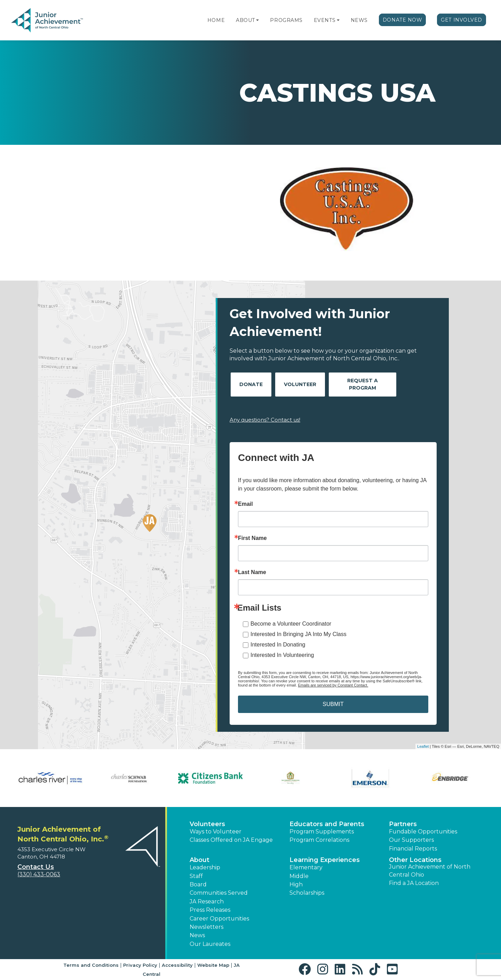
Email (245, 504)
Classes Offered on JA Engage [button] (231, 840)
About (245, 20)
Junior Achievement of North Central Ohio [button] (430, 871)
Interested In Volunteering (282, 655)
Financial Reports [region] (413, 849)
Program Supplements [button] (322, 832)
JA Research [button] (207, 901)
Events (325, 20)
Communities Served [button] (219, 893)
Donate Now (403, 20)
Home (216, 20)
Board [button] (198, 884)
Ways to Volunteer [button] (216, 832)
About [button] (200, 860)
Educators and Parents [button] (327, 824)
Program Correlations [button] (319, 840)
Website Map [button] (213, 965)
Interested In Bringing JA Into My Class (299, 634)
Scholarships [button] (307, 893)
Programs (286, 20)
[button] (257, 20)
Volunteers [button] (207, 824)
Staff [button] (196, 876)
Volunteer (300, 384)
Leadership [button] (205, 867)
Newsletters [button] (206, 927)
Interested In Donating (278, 645)
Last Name (252, 572)
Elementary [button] (306, 867)
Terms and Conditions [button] (91, 965)
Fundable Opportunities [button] (423, 832)
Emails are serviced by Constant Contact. (333, 685)
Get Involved (462, 20)
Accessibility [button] (177, 965)
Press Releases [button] (210, 910)
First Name (252, 538)
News (359, 20)
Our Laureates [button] (210, 944)
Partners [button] (403, 824)
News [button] (197, 935)
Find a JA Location (414, 883)
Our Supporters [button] (411, 840)
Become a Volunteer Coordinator (291, 624)
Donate (251, 384)
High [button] (296, 884)
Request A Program (363, 384)
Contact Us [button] (36, 867)
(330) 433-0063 (39, 874)
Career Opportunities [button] (219, 919)
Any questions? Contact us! (265, 420)
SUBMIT (333, 704)
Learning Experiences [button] (325, 860)
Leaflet (423, 746)
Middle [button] (299, 876)
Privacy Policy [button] (140, 965)
